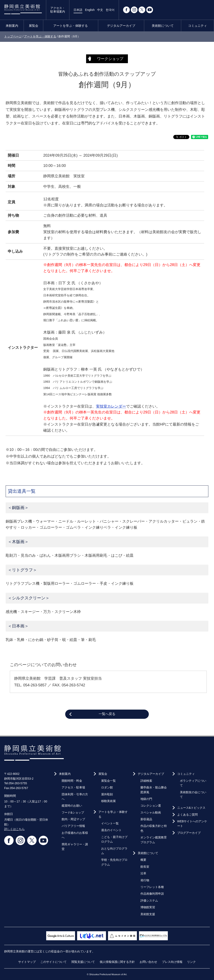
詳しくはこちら (14, 829)
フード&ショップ (73, 812)
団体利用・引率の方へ (75, 797)
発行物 (145, 880)
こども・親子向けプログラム (114, 839)
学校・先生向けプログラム (114, 862)
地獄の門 (146, 799)
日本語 (78, 10)
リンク (191, 962)
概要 (143, 860)
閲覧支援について (83, 962)
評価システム (149, 901)
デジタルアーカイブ (121, 26)
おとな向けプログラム (114, 851)
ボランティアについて (193, 783)
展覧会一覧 (108, 781)
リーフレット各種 (152, 887)
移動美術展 (108, 801)
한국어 (110, 10)
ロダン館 (107, 787)
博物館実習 (148, 907)
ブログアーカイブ (189, 833)
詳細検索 (146, 781)
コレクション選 (151, 806)
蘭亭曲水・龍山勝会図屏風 (154, 790)
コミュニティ (197, 26)
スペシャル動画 (151, 812)
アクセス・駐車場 (73, 787)
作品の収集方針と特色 (154, 828)
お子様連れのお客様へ (75, 835)
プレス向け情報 (172, 962)
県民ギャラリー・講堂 (75, 847)
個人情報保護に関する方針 (117, 962)
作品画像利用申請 (152, 894)
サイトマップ (27, 962)
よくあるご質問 (187, 815)
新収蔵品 (146, 819)
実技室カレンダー (111, 406)
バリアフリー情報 (73, 826)
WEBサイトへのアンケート (192, 824)
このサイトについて (53, 962)
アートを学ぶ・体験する (71, 26)
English (90, 10)
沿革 (143, 873)
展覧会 (34, 26)
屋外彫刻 (107, 794)
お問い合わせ (148, 962)
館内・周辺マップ (73, 819)
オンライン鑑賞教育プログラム (154, 840)
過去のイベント (111, 830)
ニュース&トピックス (191, 808)
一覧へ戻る (107, 714)
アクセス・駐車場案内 (58, 10)
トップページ (13, 36)
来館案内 (12, 26)
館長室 (145, 867)
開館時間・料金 (72, 781)
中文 (100, 10)
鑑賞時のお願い (72, 806)
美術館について (163, 26)
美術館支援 (148, 914)
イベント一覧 (110, 823)
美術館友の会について (193, 794)
